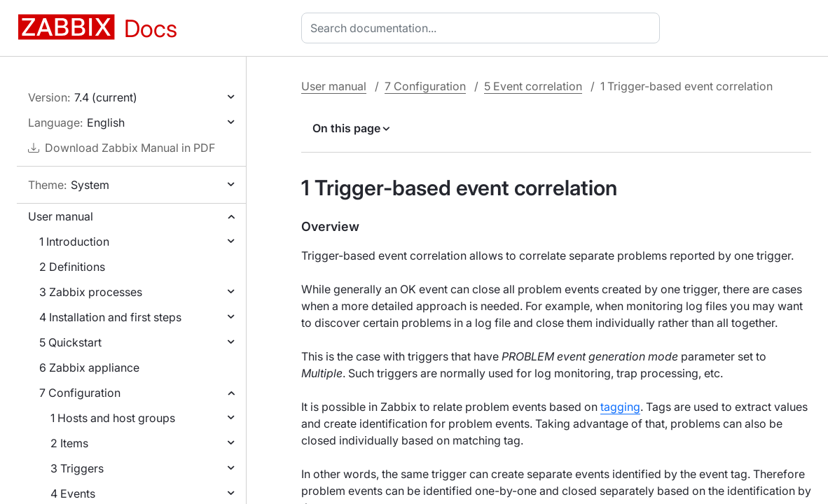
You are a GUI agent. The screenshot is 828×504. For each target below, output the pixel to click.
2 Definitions (72, 267)
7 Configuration (80, 393)
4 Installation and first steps (110, 317)
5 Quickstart (70, 342)
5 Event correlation (533, 86)
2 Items (69, 443)
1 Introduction (74, 241)
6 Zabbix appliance (89, 367)
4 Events (73, 493)
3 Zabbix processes (91, 292)
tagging (620, 407)
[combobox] (483, 28)
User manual (61, 216)
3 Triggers (77, 468)
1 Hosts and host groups (113, 418)
